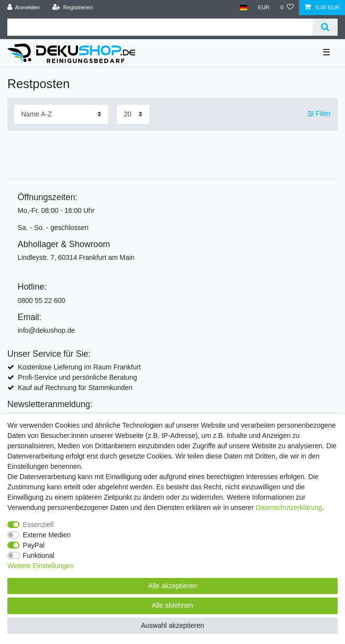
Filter (319, 114)
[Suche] (325, 27)
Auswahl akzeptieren (172, 625)
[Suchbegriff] (160, 27)
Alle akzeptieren (173, 586)
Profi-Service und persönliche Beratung (77, 377)
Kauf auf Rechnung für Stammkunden (75, 388)
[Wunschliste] (287, 8)
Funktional (39, 555)
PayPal (34, 545)
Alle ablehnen (172, 605)
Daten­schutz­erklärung (289, 507)
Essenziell (38, 525)
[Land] (243, 8)
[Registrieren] (72, 8)
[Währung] (264, 8)
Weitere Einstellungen (41, 566)
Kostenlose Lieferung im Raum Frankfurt (79, 367)
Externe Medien (47, 535)
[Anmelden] (24, 8)
